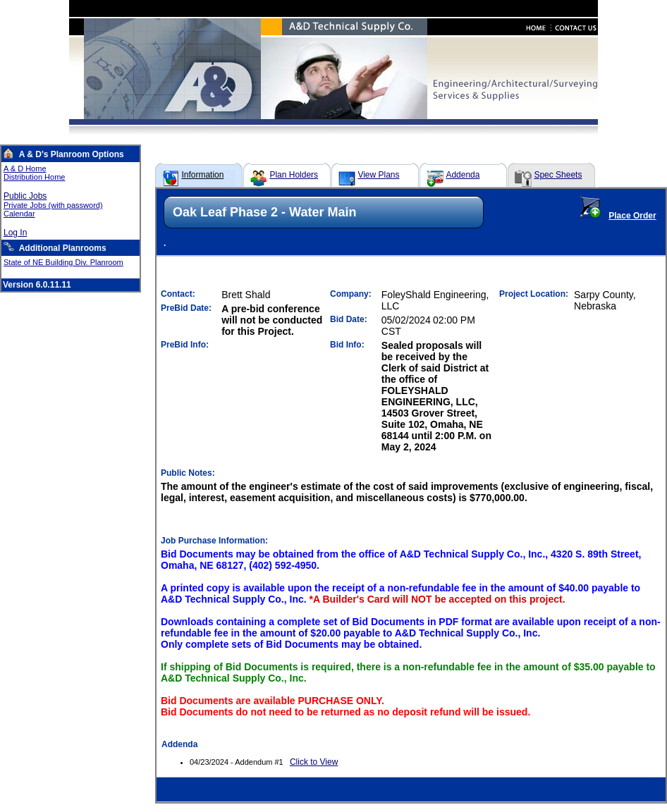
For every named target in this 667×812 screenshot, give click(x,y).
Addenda (463, 175)
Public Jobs (25, 196)
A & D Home (25, 168)
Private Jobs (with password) (53, 205)
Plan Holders (294, 175)
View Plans (378, 175)
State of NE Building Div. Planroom (63, 262)
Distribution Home (34, 177)
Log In (15, 233)
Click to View (314, 762)
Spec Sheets (558, 175)
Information (202, 175)
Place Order (632, 216)
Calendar (19, 214)
